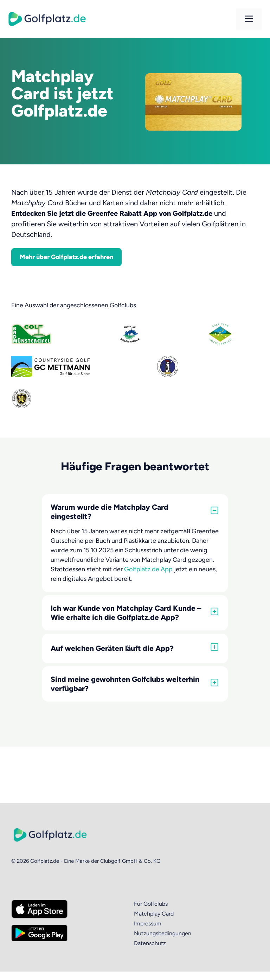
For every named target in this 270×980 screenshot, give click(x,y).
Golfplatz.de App (148, 569)
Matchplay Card (154, 914)
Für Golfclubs (151, 904)
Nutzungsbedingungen (163, 933)
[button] (135, 512)
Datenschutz (150, 943)
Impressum (148, 924)
